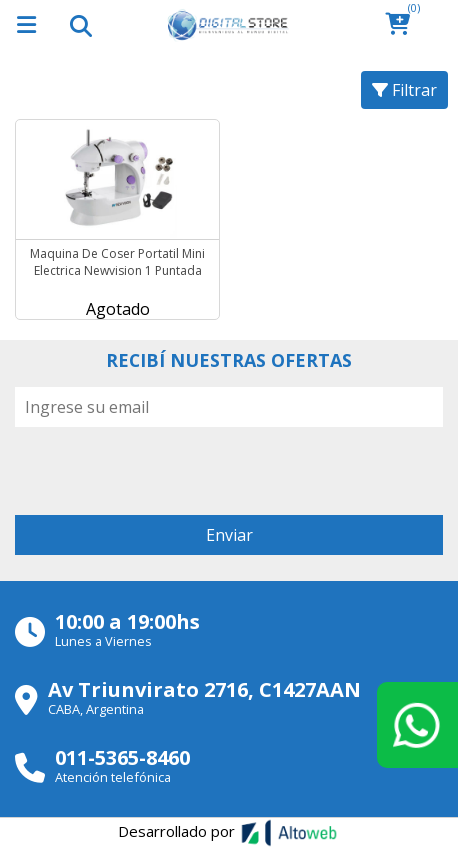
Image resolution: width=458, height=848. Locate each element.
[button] (403, 25)
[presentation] (167, 466)
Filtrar (404, 90)
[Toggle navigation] (80, 25)
